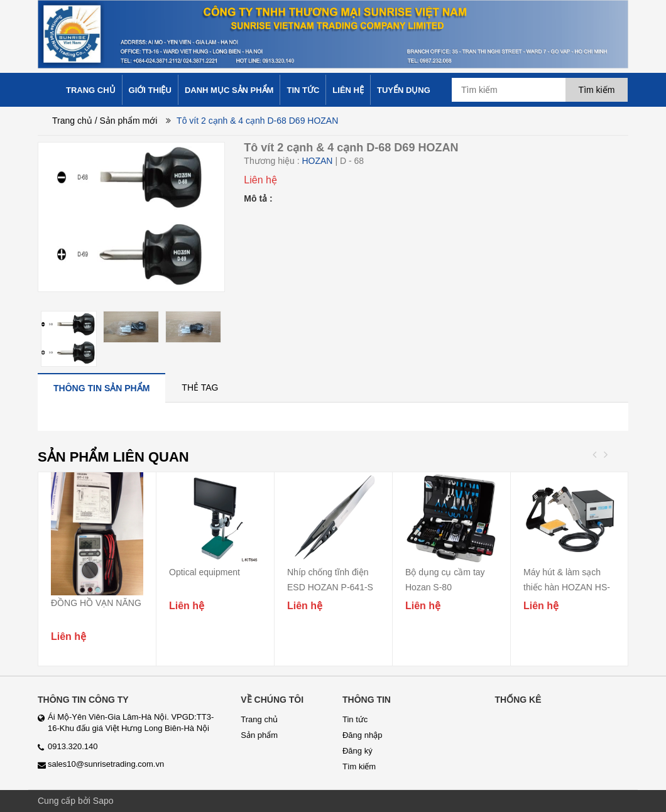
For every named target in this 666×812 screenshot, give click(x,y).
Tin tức (355, 719)
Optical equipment (205, 572)
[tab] (101, 388)
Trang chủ (72, 121)
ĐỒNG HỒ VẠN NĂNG (96, 603)
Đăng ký (358, 751)
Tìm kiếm (359, 766)
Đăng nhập (362, 735)
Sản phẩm (259, 735)
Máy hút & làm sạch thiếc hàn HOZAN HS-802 (567, 587)
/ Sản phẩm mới (126, 121)
